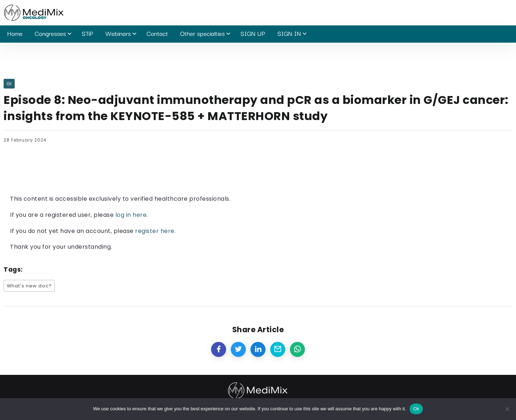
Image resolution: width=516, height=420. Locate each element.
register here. (155, 231)
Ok (416, 409)
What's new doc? (29, 286)
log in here (131, 215)
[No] (507, 409)
